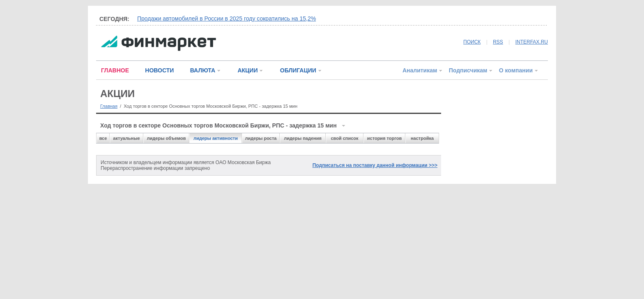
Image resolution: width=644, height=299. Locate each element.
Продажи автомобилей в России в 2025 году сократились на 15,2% (227, 19)
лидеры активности (216, 138)
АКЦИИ (247, 70)
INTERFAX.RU (532, 42)
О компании (516, 70)
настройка (422, 138)
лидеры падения (303, 138)
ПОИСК (472, 42)
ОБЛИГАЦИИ (298, 70)
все (103, 138)
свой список (344, 138)
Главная (109, 106)
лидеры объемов (167, 138)
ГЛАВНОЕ (115, 70)
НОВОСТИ (159, 70)
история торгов (384, 138)
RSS (498, 42)
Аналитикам (420, 70)
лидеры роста (261, 138)
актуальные (126, 138)
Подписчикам (468, 70)
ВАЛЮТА (203, 70)
